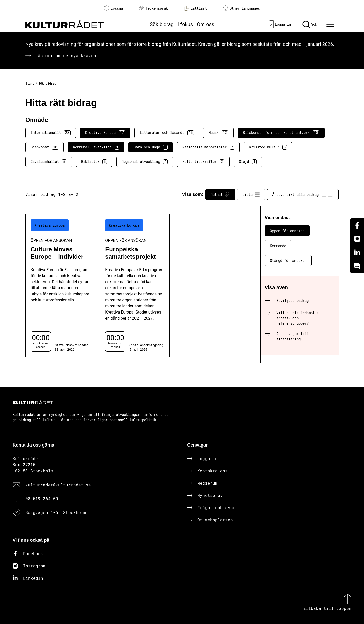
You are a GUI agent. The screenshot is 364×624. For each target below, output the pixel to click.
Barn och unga (151, 147)
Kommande (278, 246)
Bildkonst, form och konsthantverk (281, 133)
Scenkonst (44, 147)
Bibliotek (94, 162)
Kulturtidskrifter (203, 162)
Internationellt (51, 133)
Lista (251, 194)
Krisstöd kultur (268, 147)
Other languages (241, 8)
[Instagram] (357, 239)
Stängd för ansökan (288, 261)
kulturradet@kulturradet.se (58, 485)
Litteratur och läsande (167, 133)
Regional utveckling (145, 162)
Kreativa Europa (105, 133)
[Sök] (310, 24)
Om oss (206, 24)
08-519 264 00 (42, 498)
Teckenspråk (153, 8)
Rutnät (220, 194)
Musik (218, 133)
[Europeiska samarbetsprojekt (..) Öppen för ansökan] (135, 286)
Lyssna (113, 8)
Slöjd (248, 162)
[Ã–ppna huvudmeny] (331, 24)
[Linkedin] (357, 253)
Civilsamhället (49, 162)
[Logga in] (278, 24)
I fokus (185, 24)
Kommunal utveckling (96, 147)
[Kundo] (357, 266)
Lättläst (195, 8)
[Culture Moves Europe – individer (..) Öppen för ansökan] (60, 286)
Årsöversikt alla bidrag (303, 194)
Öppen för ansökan (287, 231)
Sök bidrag (162, 24)
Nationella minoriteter (208, 147)
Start (30, 83)
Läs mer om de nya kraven (66, 55)
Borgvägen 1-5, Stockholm (56, 512)
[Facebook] (357, 225)
